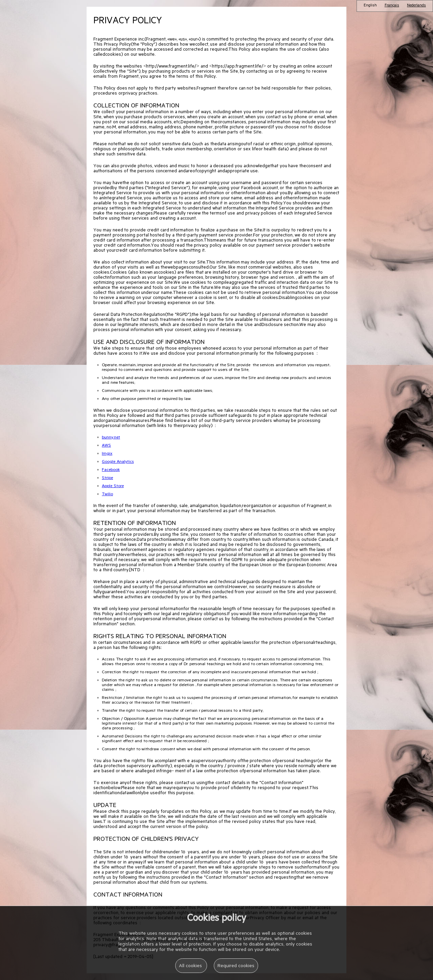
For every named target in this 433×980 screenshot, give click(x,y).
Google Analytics (118, 462)
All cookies (191, 966)
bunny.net (111, 438)
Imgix (107, 454)
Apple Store (113, 486)
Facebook (111, 470)
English (370, 6)
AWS (106, 446)
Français (392, 6)
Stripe (107, 478)
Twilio (107, 495)
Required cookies (236, 966)
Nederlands (416, 6)
